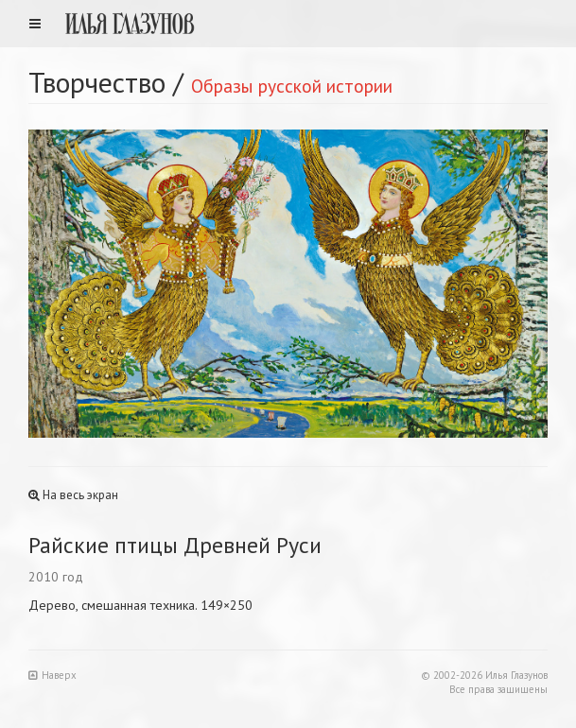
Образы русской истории (292, 86)
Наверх (52, 675)
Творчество (97, 82)
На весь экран (73, 495)
